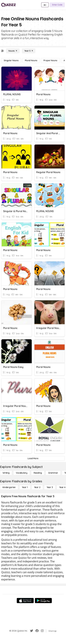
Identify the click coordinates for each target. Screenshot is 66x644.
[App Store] (25, 601)
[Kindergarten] (9, 487)
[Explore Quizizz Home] (8, 5)
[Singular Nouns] (11, 60)
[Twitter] (32, 631)
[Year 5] (29, 51)
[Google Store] (43, 601)
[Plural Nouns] (31, 60)
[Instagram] (42, 631)
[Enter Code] (57, 5)
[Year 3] (50, 487)
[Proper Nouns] (50, 60)
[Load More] (33, 458)
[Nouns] (13, 51)
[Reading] (38, 473)
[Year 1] (25, 487)
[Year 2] (37, 487)
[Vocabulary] (22, 473)
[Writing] (6, 473)
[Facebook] (37, 631)
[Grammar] (53, 473)
